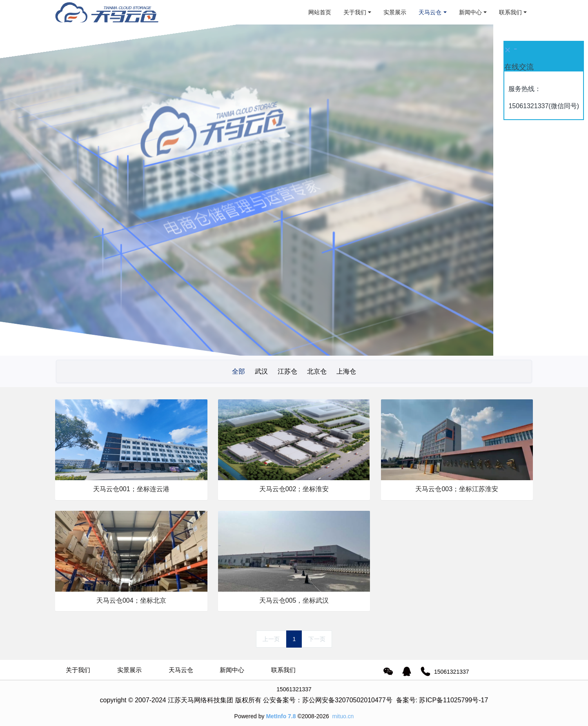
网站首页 (320, 12)
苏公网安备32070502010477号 (347, 700)
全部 (238, 371)
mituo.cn (343, 716)
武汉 (261, 371)
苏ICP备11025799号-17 (453, 700)
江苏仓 (287, 371)
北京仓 (317, 371)
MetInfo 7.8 (281, 716)
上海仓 (346, 371)
